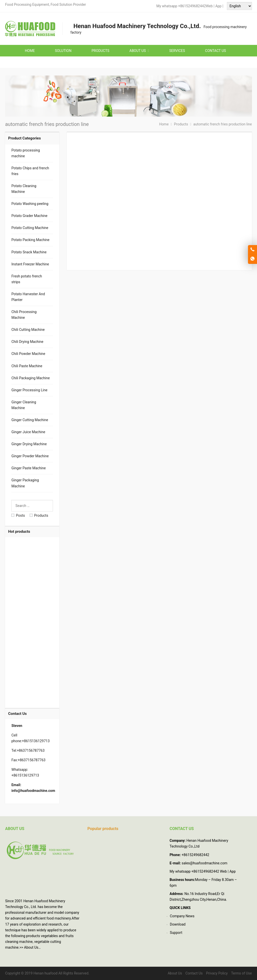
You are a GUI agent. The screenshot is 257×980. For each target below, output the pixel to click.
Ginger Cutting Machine (30, 420)
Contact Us (194, 973)
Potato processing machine (25, 153)
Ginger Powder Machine (30, 456)
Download (178, 924)
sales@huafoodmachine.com (205, 863)
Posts (18, 515)
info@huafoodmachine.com (33, 791)
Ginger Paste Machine (28, 468)
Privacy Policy (217, 973)
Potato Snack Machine (29, 252)
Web (209, 6)
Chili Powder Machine (28, 354)
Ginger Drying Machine (29, 444)
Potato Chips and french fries (30, 171)
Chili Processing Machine (24, 315)
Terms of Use (242, 973)
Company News (182, 916)
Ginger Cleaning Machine (24, 405)
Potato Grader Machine (29, 216)
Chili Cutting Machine (28, 330)
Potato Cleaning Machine (24, 189)
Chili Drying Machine (27, 342)
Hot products (19, 532)
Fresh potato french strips (27, 279)
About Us (31, 947)
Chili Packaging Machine (30, 378)
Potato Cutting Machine (30, 228)
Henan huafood (45, 973)
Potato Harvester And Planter (28, 297)
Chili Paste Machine (27, 366)
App (219, 6)
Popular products (103, 829)
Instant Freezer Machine (30, 264)
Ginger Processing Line (29, 390)
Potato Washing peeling (30, 204)
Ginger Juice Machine (28, 432)
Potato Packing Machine (30, 240)
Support (176, 933)
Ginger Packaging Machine (25, 483)
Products (39, 515)
